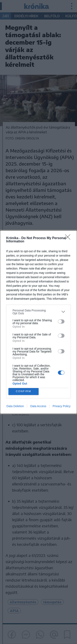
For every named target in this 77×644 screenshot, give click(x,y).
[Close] (69, 238)
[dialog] (38, 322)
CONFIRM (24, 391)
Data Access (38, 406)
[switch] (61, 321)
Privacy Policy (61, 406)
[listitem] (38, 312)
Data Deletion (15, 406)
